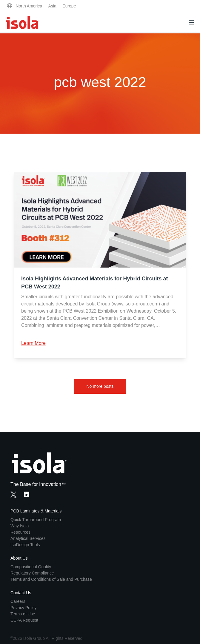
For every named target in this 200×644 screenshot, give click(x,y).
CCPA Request (24, 620)
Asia (52, 6)
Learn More (33, 343)
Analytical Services (28, 538)
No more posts (100, 386)
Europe (69, 6)
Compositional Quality (31, 567)
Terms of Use (23, 614)
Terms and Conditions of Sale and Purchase (51, 579)
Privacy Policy (23, 608)
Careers (18, 601)
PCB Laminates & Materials (36, 511)
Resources (20, 532)
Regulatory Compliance (32, 573)
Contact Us (21, 593)
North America (29, 6)
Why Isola (20, 526)
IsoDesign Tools (25, 545)
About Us (19, 558)
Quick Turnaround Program (36, 520)
